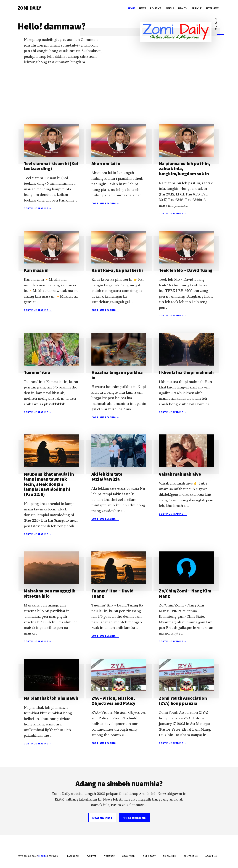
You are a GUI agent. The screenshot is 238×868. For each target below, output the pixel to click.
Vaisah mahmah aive (180, 474)
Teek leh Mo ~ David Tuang (186, 270)
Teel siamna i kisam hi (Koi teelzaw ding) (51, 166)
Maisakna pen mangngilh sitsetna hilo (50, 593)
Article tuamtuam (134, 818)
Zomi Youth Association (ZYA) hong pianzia (183, 701)
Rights (43, 856)
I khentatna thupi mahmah (186, 372)
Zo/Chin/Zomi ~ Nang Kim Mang (185, 593)
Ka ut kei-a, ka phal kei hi (117, 270)
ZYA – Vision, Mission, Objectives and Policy (113, 701)
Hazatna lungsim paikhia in (117, 375)
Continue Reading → (38, 208)
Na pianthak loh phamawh (51, 698)
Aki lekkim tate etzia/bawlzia (107, 477)
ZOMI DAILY (29, 8)
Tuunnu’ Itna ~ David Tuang (113, 593)
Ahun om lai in (106, 163)
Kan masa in (36, 270)
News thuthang (102, 818)
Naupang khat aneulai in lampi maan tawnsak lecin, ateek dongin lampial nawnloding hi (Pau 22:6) (49, 484)
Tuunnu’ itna (37, 372)
